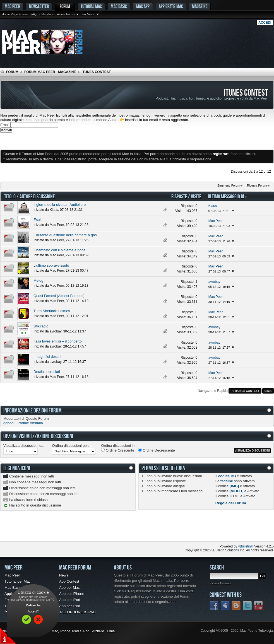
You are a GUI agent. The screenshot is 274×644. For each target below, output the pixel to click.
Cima (268, 391)
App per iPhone (72, 594)
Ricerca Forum (257, 185)
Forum (65, 6)
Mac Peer (57, 225)
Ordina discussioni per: (70, 446)
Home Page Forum (15, 14)
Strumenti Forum (229, 185)
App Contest (69, 581)
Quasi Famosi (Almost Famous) (59, 296)
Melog (38, 280)
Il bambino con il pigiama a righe (59, 250)
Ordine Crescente (118, 450)
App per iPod (70, 606)
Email (5, 125)
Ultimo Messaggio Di (228, 196)
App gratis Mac (171, 6)
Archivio (98, 631)
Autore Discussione (37, 196)
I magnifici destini (47, 357)
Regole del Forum (231, 503)
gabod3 (9, 423)
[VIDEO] (236, 491)
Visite (196, 196)
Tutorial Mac (91, 6)
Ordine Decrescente (157, 450)
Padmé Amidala (30, 423)
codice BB (227, 476)
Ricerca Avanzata (220, 583)
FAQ (33, 14)
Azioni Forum (66, 14)
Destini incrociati (47, 372)
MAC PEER (12, 6)
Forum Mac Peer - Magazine (50, 72)
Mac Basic (119, 6)
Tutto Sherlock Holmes (52, 311)
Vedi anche (33, 605)
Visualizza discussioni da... (25, 446)
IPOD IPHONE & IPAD (77, 612)
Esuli (37, 220)
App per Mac (69, 588)
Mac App (143, 6)
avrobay (56, 331)
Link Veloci (88, 14)
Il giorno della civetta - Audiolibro (60, 205)
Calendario (47, 14)
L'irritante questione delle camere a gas (65, 235)
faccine (227, 481)
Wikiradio (41, 326)
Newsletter (39, 6)
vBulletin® (246, 546)
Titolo (10, 196)
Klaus (54, 210)
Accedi (265, 23)
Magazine (200, 6)
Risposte (179, 196)
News (64, 575)
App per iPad (70, 600)
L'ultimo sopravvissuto (51, 265)
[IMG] (234, 486)
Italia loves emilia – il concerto (58, 341)
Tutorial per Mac (17, 581)
